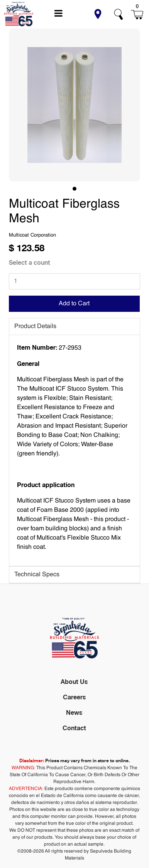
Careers (74, 697)
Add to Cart (74, 304)
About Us (74, 682)
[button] (98, 14)
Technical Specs (37, 575)
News (74, 712)
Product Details (35, 327)
